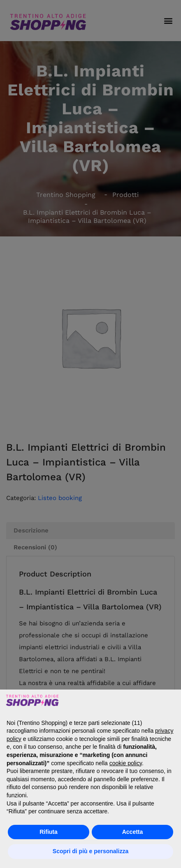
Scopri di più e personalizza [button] (90, 851)
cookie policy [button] (126, 763)
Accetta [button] (133, 832)
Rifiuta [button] (49, 832)
